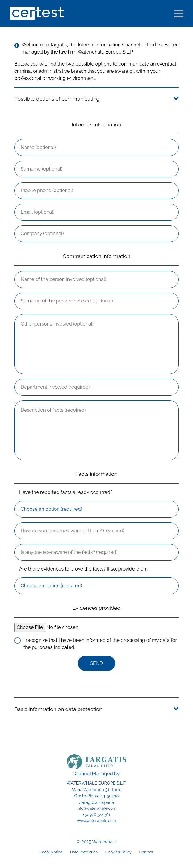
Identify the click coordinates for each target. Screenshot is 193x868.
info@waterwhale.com (96, 808)
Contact (146, 852)
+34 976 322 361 (96, 815)
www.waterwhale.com (96, 821)
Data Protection (84, 852)
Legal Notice (51, 852)
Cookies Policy (119, 852)
